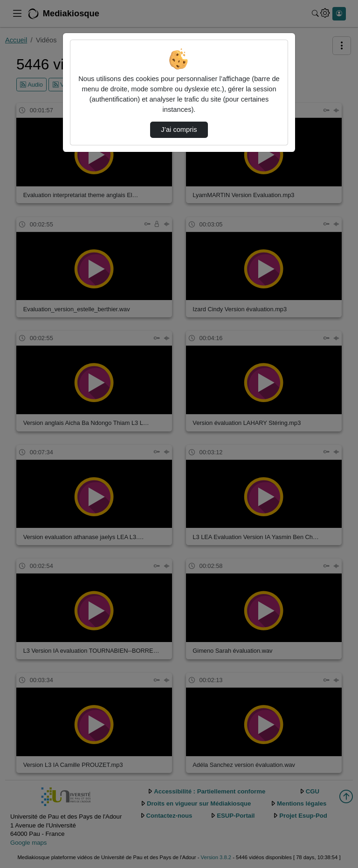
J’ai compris (179, 130)
